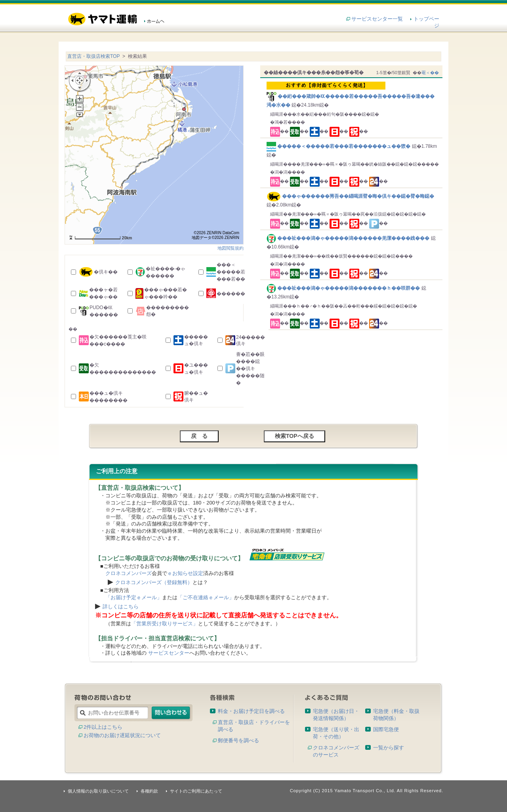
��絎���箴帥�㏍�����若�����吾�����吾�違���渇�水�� (353, 95)
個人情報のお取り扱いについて (98, 791)
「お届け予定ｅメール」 (134, 597)
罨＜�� (430, 73)
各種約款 (149, 791)
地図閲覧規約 (231, 248)
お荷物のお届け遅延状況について (122, 735)
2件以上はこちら (103, 727)
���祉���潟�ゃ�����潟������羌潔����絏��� (349, 238)
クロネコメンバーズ (129, 573)
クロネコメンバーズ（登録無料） (154, 582)
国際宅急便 (386, 729)
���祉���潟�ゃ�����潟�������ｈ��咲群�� (344, 288)
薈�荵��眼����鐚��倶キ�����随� (250, 369)
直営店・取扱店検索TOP (93, 56)
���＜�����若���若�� (231, 272)
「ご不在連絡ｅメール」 (206, 597)
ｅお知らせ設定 (185, 573)
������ (231, 294)
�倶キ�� (106, 272)
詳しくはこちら (121, 607)
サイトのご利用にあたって (196, 791)
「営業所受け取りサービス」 (165, 624)
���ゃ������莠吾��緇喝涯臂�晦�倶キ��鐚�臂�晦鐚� (350, 196)
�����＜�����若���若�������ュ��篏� (339, 146)
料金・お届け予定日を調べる (251, 711)
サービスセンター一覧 (377, 19)
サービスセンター (169, 653)
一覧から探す (389, 748)
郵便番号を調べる (238, 740)
